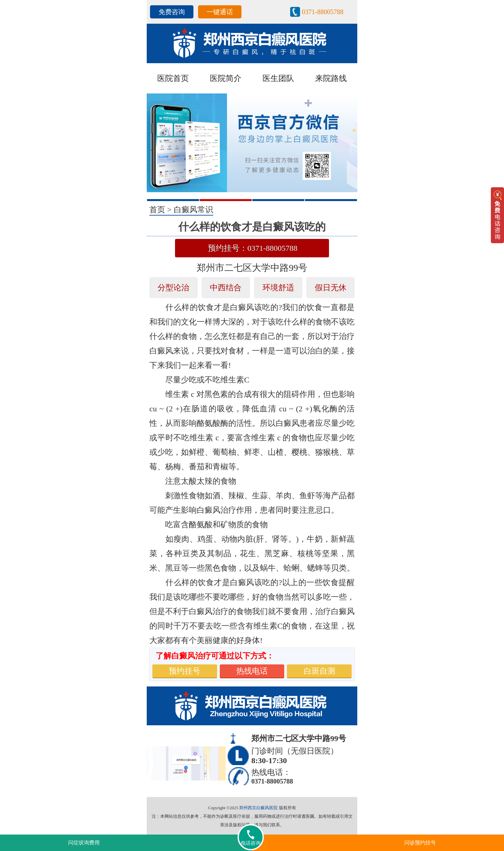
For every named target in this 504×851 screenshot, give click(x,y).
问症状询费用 (84, 843)
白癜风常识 (193, 210)
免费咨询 (172, 12)
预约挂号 (185, 671)
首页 (157, 210)
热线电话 (252, 671)
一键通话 (220, 12)
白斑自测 (319, 671)
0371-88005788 (323, 12)
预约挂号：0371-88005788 (253, 248)
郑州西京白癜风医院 (258, 808)
